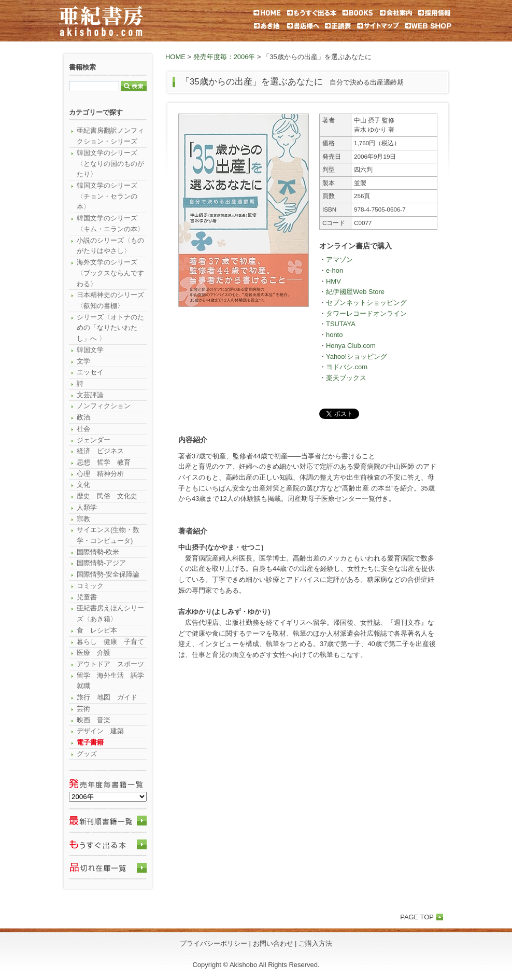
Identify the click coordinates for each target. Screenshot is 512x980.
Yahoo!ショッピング (357, 356)
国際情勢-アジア (101, 563)
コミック (90, 586)
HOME (175, 57)
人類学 (87, 507)
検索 (134, 86)
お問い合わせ (273, 943)
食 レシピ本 (97, 630)
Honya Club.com (351, 346)
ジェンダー (94, 440)
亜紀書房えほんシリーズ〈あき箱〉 (110, 613)
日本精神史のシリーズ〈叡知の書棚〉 (110, 300)
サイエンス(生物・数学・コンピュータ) (108, 535)
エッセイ (90, 372)
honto (334, 335)
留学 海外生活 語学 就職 (112, 681)
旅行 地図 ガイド (107, 697)
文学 (83, 361)
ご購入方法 (315, 943)
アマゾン (339, 260)
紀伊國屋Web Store (355, 292)
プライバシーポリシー (214, 943)
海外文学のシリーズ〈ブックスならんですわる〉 (110, 273)
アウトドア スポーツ (110, 664)
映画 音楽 (94, 720)
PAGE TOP (417, 917)
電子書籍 (90, 742)
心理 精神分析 (100, 474)
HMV (333, 281)
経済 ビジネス (100, 451)
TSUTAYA (341, 324)
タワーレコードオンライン (366, 313)
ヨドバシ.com (347, 367)
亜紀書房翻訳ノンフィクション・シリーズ (110, 136)
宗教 (83, 519)
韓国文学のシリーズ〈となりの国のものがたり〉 (110, 163)
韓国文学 (90, 350)
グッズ (87, 754)
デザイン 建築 (100, 731)
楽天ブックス (346, 378)
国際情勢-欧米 (98, 552)
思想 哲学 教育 (104, 462)
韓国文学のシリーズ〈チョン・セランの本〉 (107, 196)
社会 (83, 429)
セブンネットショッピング (366, 303)
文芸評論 (90, 395)
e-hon (335, 270)
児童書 (87, 597)
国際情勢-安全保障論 (108, 574)
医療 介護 (94, 653)
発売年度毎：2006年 (224, 57)
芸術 (83, 709)
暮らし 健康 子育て (110, 642)
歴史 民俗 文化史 (107, 496)
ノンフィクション (104, 406)
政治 (83, 417)
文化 (83, 485)
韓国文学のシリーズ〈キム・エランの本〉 (110, 223)
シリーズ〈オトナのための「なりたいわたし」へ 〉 (110, 328)
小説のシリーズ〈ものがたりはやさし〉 (110, 246)
